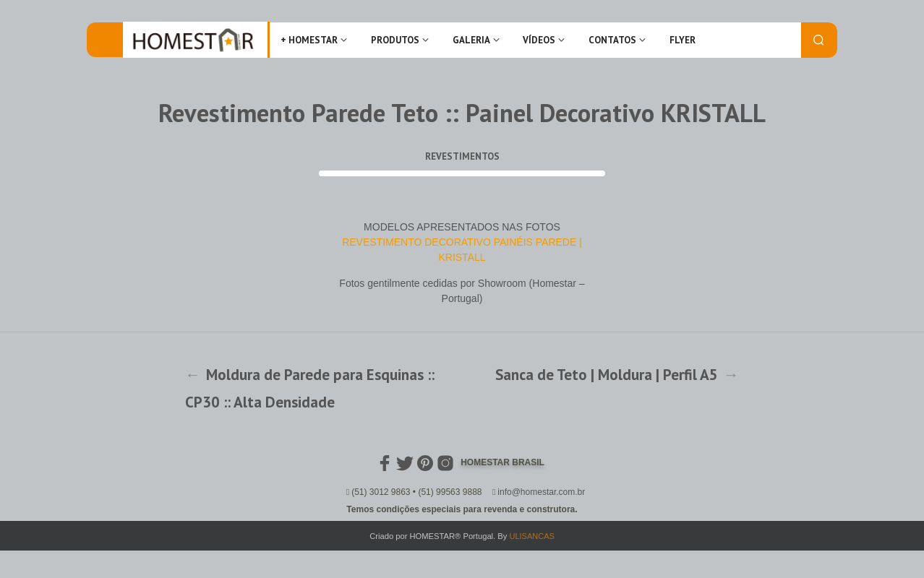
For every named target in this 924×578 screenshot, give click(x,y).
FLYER (683, 40)
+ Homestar (309, 40)
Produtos (395, 40)
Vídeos (539, 40)
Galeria (471, 40)
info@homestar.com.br (541, 492)
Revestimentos (462, 156)
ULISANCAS (531, 536)
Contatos (612, 40)
